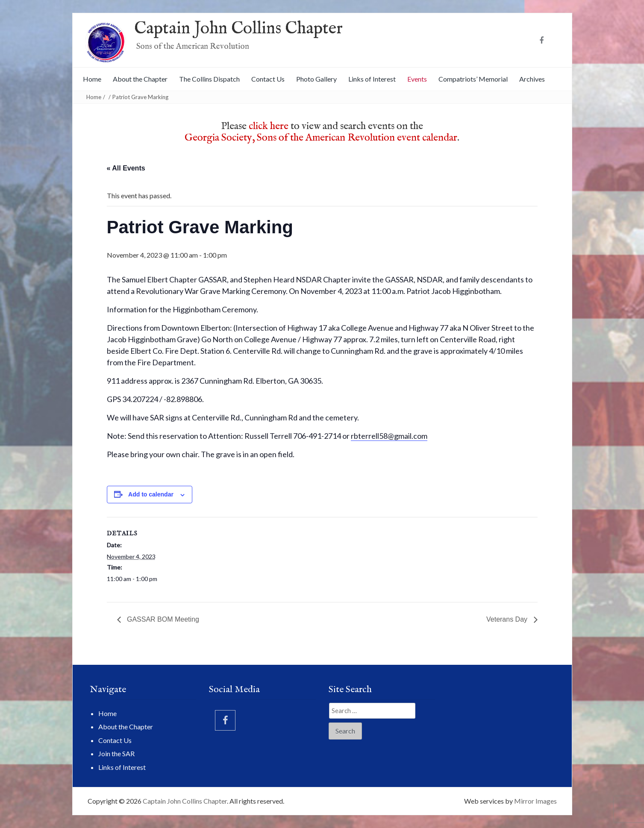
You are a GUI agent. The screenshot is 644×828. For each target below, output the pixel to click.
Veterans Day (508, 619)
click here (269, 126)
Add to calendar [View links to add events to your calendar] (151, 494)
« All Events (126, 168)
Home (92, 79)
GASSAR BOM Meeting (162, 619)
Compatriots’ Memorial (473, 79)
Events (417, 79)
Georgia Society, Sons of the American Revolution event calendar (321, 138)
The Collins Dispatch (209, 79)
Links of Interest (372, 79)
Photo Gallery (316, 79)
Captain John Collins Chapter (238, 29)
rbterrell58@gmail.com (389, 436)
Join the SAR (116, 753)
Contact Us (268, 79)
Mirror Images (535, 801)
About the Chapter (140, 79)
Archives (532, 79)
